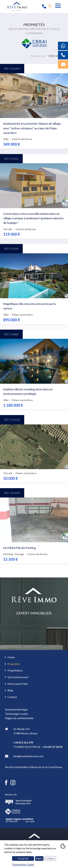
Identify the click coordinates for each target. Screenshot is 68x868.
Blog (10, 690)
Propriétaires (15, 670)
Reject (39, 858)
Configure (50, 858)
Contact (12, 697)
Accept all (23, 858)
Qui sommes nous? (18, 677)
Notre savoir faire (18, 684)
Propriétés (14, 664)
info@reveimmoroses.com (28, 756)
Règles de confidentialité (19, 718)
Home (11, 657)
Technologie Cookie (16, 714)
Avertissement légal (16, 709)
